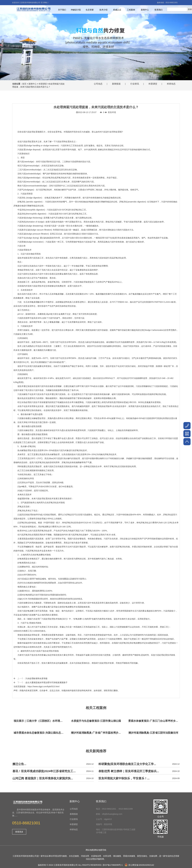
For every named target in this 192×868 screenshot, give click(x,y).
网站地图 (90, 850)
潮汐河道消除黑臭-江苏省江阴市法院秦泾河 (153, 733)
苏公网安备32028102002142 (139, 865)
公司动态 (98, 84)
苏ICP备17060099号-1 (113, 865)
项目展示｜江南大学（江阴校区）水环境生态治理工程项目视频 (39, 721)
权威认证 (117, 10)
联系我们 (159, 10)
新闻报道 (116, 84)
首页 (24, 84)
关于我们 (62, 10)
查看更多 (19, 832)
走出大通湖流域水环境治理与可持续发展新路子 (46, 682)
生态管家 (90, 10)
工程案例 (131, 10)
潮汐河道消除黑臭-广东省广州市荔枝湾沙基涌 (97, 733)
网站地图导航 (100, 850)
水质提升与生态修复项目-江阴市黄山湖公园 (96, 721)
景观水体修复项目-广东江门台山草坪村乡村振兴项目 (154, 721)
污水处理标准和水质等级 (36, 678)
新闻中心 (145, 10)
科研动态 (171, 84)
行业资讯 (135, 84)
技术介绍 (103, 10)
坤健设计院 (76, 10)
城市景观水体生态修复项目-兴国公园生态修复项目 (39, 733)
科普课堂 (43, 84)
